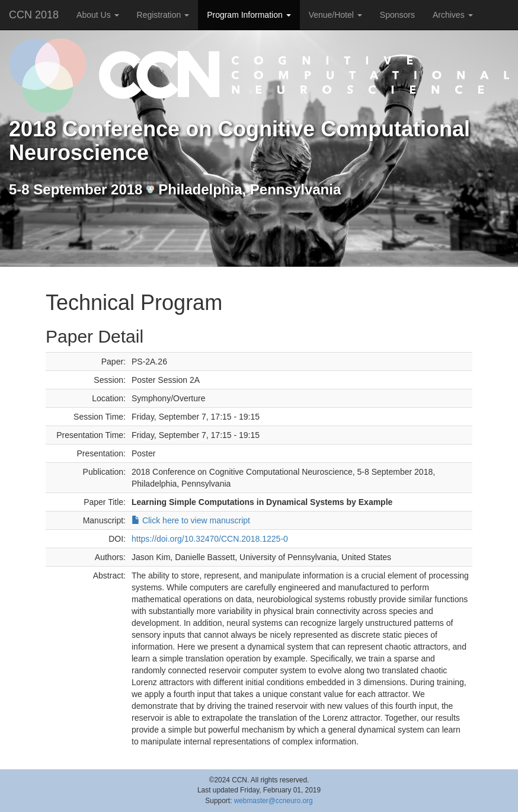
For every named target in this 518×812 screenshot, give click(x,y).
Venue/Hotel (335, 15)
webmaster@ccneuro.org (274, 801)
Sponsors (397, 15)
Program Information (249, 15)
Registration (163, 15)
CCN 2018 (34, 15)
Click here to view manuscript (191, 520)
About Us (97, 15)
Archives (453, 15)
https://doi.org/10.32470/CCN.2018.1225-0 (210, 539)
